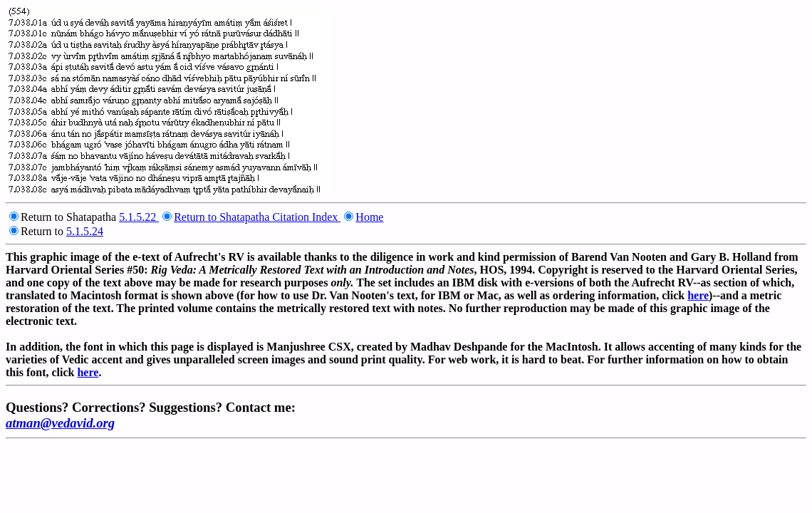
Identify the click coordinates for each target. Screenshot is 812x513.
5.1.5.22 (139, 217)
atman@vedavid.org (60, 423)
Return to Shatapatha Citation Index (257, 217)
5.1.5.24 (85, 231)
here (698, 295)
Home (369, 217)
